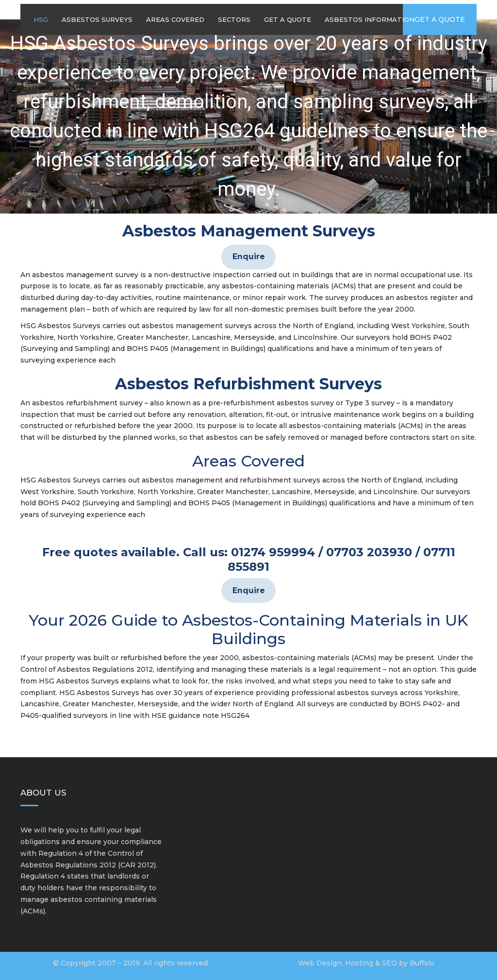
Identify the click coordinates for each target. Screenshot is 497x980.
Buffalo (422, 963)
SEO (389, 963)
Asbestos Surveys (97, 19)
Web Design (320, 963)
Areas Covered (175, 19)
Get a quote (440, 19)
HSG (41, 19)
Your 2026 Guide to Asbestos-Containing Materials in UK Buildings (248, 629)
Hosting (359, 963)
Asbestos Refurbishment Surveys (248, 384)
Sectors (234, 19)
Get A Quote (288, 19)
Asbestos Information (370, 19)
